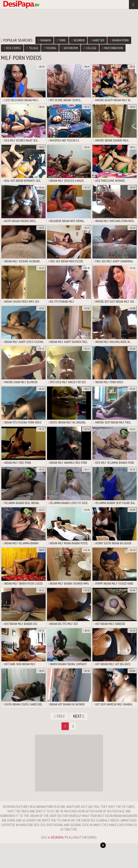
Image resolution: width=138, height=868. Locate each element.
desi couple (12, 48)
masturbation (112, 48)
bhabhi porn (119, 40)
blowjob (78, 40)
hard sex (97, 40)
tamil (61, 40)
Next (79, 716)
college (90, 48)
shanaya (45, 40)
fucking (50, 48)
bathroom (70, 48)
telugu (32, 48)
